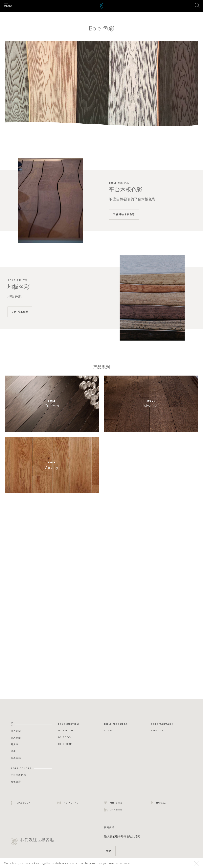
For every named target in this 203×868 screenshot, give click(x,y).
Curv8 (109, 730)
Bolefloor (66, 730)
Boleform (65, 744)
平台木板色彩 (18, 775)
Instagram (68, 803)
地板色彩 (16, 781)
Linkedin (113, 810)
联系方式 (16, 758)
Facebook (21, 803)
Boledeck (65, 737)
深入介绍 (16, 731)
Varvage (157, 730)
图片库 (15, 744)
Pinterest (114, 803)
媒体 (13, 751)
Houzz (158, 803)
